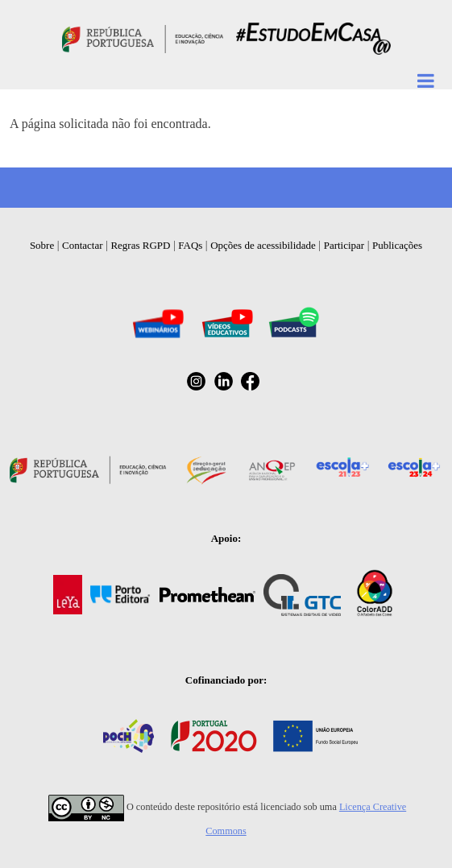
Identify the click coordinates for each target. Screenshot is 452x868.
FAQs (190, 245)
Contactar (83, 245)
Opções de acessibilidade (263, 245)
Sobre (42, 245)
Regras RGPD (140, 245)
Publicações (397, 245)
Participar (344, 245)
